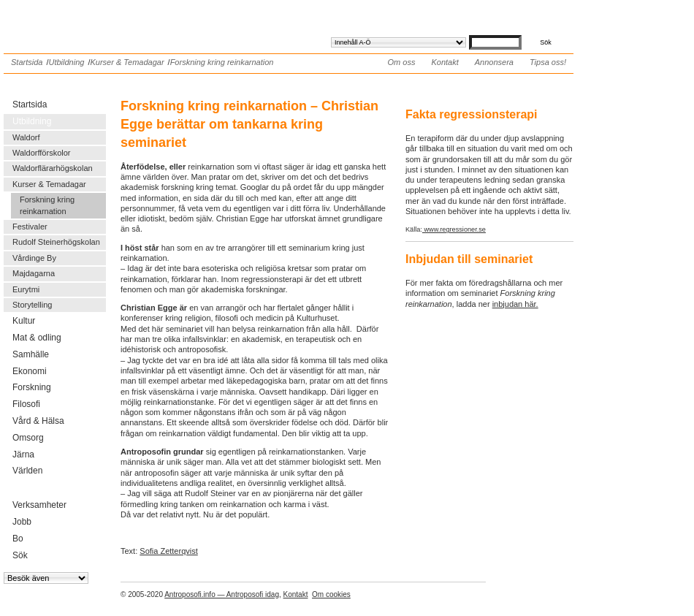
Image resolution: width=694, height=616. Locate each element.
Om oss (402, 62)
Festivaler (30, 227)
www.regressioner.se (454, 229)
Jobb (22, 522)
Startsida (27, 62)
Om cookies (331, 594)
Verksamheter (39, 505)
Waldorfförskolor (41, 153)
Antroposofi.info (113, 21)
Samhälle (31, 354)
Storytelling (32, 305)
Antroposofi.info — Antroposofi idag (222, 594)
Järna (23, 455)
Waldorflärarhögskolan (53, 168)
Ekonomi (30, 371)
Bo (18, 539)
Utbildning (66, 62)
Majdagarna (34, 273)
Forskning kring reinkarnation (222, 62)
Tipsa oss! (548, 62)
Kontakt (445, 62)
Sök (20, 555)
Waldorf (26, 137)
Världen (27, 471)
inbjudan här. (515, 304)
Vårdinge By (34, 258)
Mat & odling (37, 338)
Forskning (32, 387)
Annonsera (494, 62)
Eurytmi (26, 289)
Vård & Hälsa (38, 421)
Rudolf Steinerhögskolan (56, 242)
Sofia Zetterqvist (168, 551)
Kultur (24, 321)
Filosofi (26, 404)
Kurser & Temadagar (127, 62)
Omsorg (28, 438)
